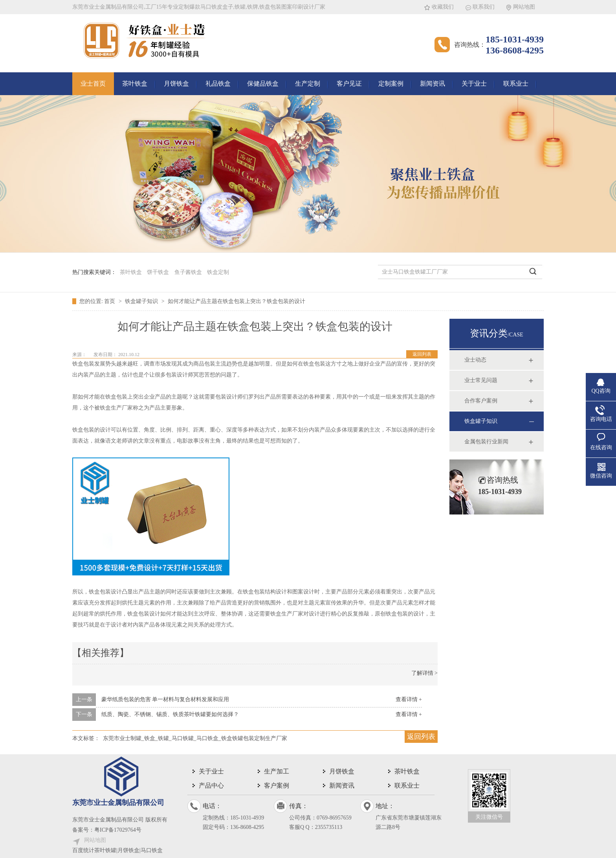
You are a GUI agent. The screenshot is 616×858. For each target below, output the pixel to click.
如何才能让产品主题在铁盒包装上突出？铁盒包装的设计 (236, 301)
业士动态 (475, 360)
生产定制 (308, 84)
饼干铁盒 (158, 272)
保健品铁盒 (263, 84)
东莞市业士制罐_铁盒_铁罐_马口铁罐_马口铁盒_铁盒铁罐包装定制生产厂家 (195, 738)
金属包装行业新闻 (486, 442)
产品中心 (211, 785)
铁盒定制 (218, 272)
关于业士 (474, 84)
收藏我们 (443, 7)
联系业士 (516, 84)
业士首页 (93, 84)
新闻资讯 (433, 84)
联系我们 (484, 7)
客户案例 (277, 785)
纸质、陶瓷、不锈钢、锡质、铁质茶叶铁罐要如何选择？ (170, 714)
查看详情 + (409, 699)
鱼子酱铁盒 (188, 272)
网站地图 (524, 7)
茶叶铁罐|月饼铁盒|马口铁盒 (128, 850)
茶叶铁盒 (135, 84)
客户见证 (349, 84)
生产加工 (277, 771)
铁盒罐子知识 (142, 301)
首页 (110, 301)
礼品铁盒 (218, 84)
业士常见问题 (481, 380)
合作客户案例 (481, 401)
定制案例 (391, 84)
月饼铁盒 (176, 84)
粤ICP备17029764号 (118, 830)
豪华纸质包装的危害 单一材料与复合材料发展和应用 (165, 699)
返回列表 (422, 354)
